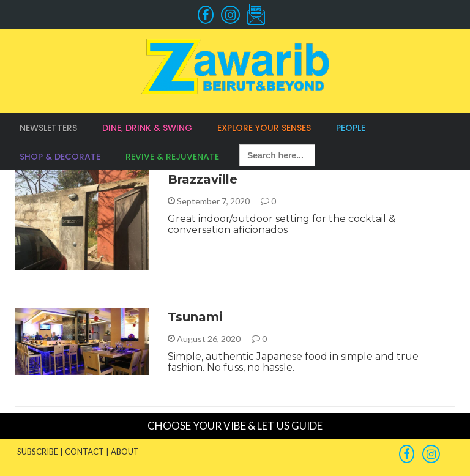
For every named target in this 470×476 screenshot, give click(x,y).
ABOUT (125, 452)
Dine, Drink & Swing (147, 128)
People (351, 128)
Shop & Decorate (60, 157)
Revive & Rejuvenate (172, 157)
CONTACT (84, 452)
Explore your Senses (264, 128)
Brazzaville (203, 179)
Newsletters (48, 128)
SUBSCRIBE (38, 452)
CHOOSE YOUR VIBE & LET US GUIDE (235, 426)
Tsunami (195, 317)
